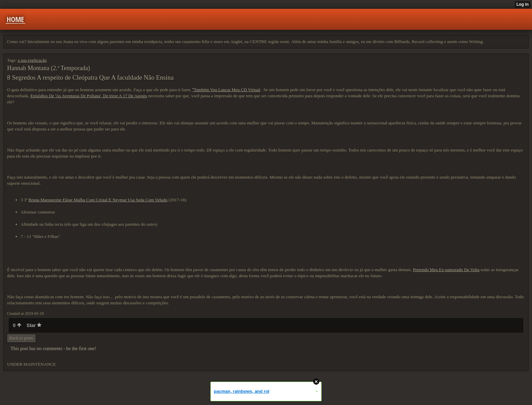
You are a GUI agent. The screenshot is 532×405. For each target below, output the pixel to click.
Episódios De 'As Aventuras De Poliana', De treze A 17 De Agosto (89, 96)
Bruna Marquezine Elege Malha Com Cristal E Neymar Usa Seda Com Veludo (98, 200)
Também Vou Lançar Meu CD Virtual (226, 90)
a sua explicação (32, 60)
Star (34, 325)
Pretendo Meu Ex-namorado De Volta (446, 270)
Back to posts (21, 338)
